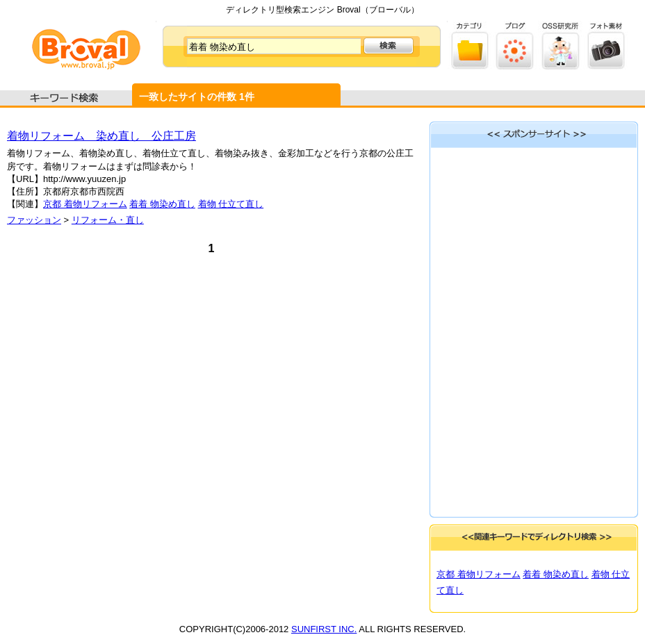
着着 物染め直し (162, 204)
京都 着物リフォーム (85, 204)
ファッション (34, 220)
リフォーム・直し (108, 220)
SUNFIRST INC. (324, 629)
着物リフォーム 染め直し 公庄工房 (101, 136)
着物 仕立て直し (231, 204)
